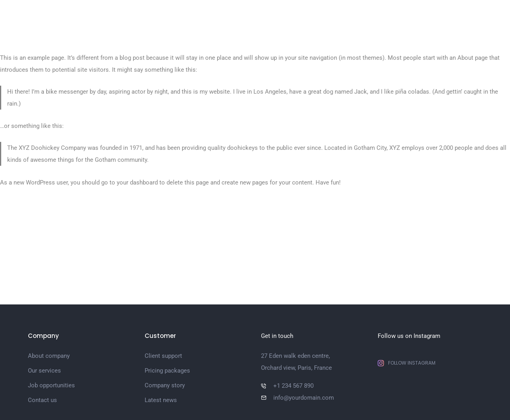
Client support (163, 356)
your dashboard (137, 183)
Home (244, 16)
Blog (426, 16)
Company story (165, 385)
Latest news (161, 400)
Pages (276, 16)
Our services (44, 371)
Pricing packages (167, 371)
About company (49, 356)
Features (392, 16)
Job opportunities (51, 385)
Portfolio (312, 16)
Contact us (42, 400)
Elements (352, 16)
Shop (454, 16)
